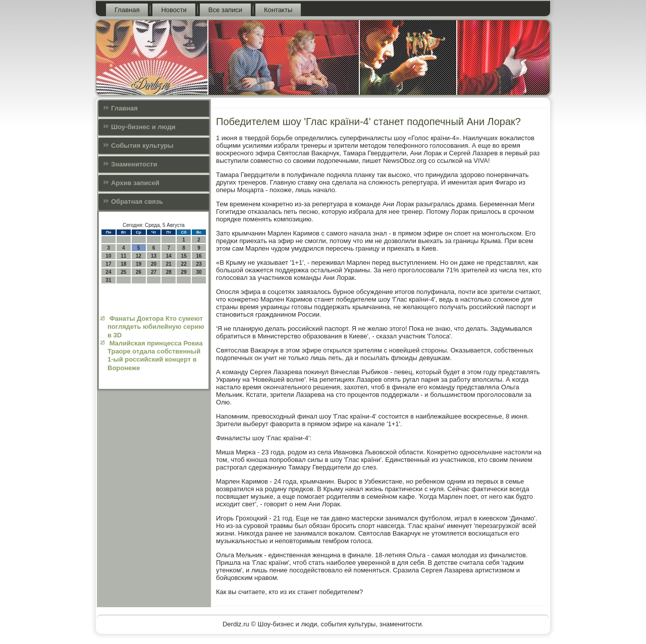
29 (184, 272)
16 (199, 256)
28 (169, 272)
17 (108, 264)
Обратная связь (137, 201)
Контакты (278, 10)
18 (123, 264)
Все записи (225, 10)
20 (154, 264)
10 (108, 256)
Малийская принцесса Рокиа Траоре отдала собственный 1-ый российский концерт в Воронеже (155, 356)
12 (139, 256)
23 (199, 264)
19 (139, 264)
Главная (127, 10)
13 (154, 256)
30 (199, 272)
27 (154, 272)
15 (184, 256)
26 (139, 272)
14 (169, 256)
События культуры (142, 145)
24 (108, 272)
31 (108, 280)
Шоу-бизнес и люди (143, 127)
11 (123, 256)
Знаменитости (134, 164)
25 (123, 272)
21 (169, 264)
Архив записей (135, 183)
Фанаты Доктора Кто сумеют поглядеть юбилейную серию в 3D (156, 327)
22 (184, 264)
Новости (174, 10)
